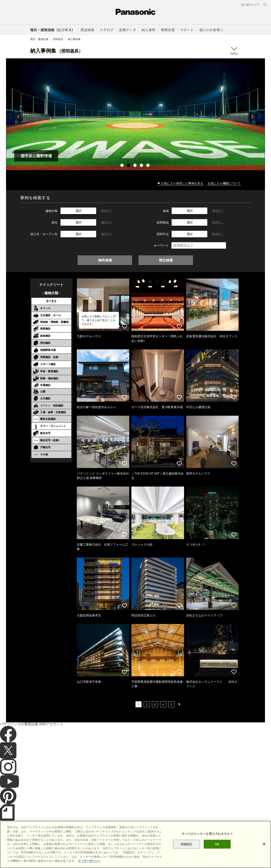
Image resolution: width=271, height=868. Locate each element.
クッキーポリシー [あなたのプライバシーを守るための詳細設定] (89, 861)
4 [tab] (142, 166)
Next (252, 117)
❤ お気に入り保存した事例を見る (180, 183)
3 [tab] (135, 166)
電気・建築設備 (39, 39)
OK (217, 844)
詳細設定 (187, 844)
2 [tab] (129, 166)
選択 (79, 211)
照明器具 (58, 39)
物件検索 (105, 260)
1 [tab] (123, 166)
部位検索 (166, 260)
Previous (19, 117)
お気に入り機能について (224, 183)
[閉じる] (264, 844)
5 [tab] (148, 166)
